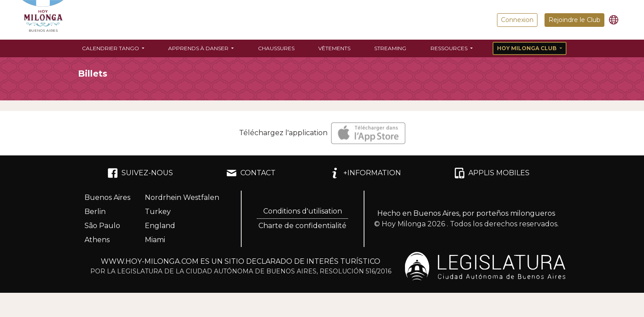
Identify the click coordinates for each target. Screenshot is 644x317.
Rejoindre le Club (574, 20)
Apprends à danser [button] (199, 48)
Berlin (95, 212)
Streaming (390, 48)
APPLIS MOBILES (492, 173)
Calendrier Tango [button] (111, 48)
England (160, 226)
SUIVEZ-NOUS (140, 173)
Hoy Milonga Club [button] (527, 48)
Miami (155, 240)
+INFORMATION (365, 173)
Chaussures (276, 48)
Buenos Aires (107, 197)
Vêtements (334, 48)
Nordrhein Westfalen (182, 197)
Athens (97, 240)
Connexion (517, 20)
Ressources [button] (450, 48)
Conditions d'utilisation (303, 211)
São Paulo (102, 226)
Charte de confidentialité (302, 226)
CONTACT (251, 173)
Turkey (158, 212)
